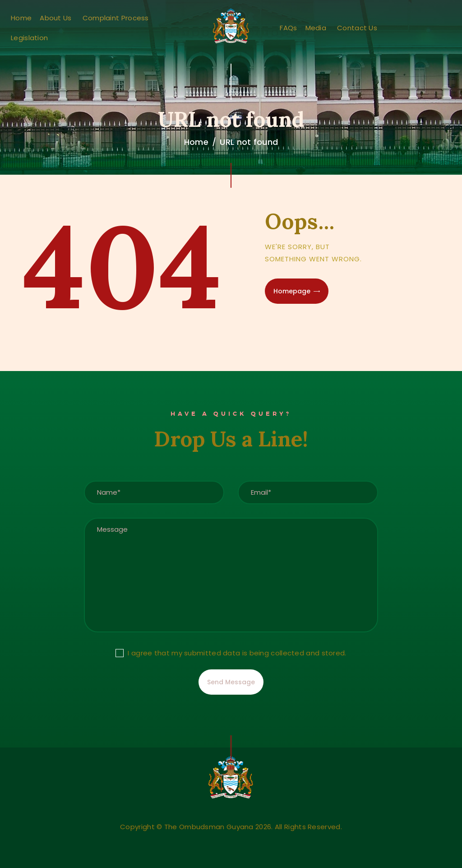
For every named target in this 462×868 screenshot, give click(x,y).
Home (196, 142)
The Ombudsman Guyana (209, 827)
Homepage (292, 291)
